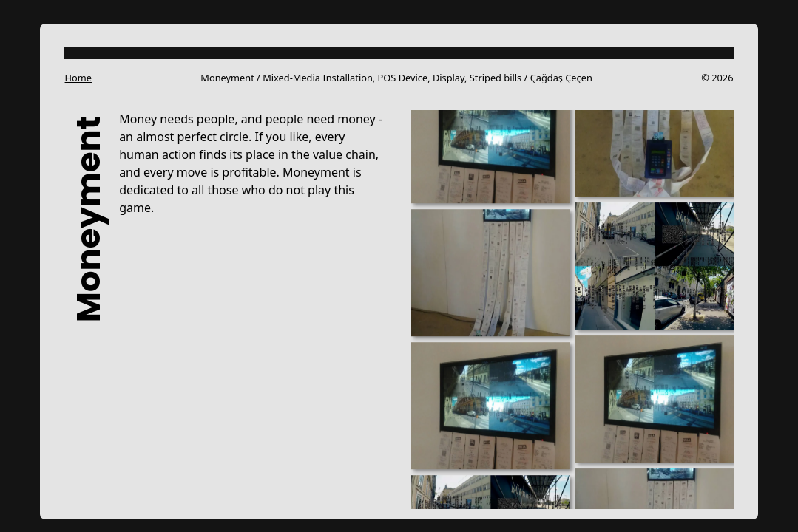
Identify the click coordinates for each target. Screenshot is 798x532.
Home (78, 78)
